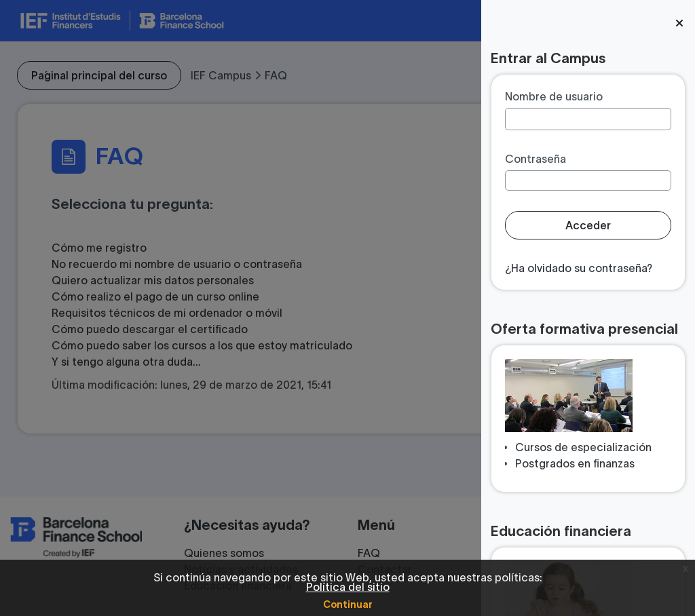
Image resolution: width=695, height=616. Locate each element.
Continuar (348, 604)
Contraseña (536, 159)
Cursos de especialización (583, 447)
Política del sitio (348, 587)
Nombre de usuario (554, 96)
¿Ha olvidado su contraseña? (579, 268)
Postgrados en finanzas (575, 463)
